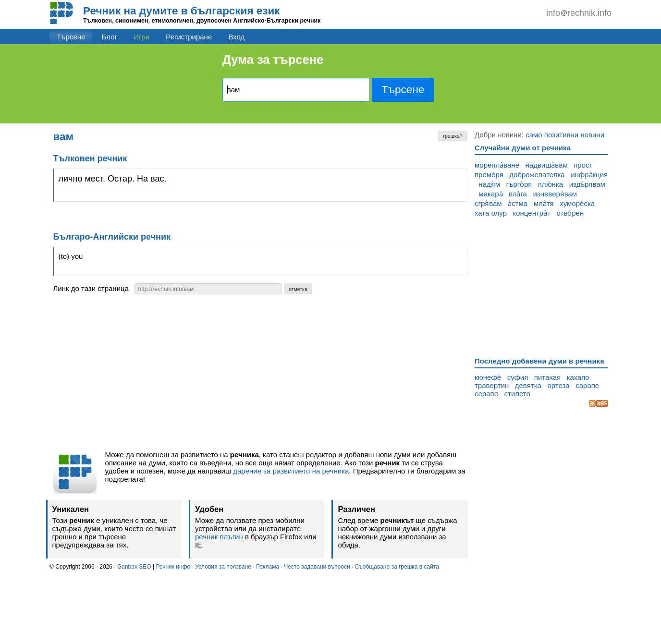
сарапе (587, 385)
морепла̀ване (497, 165)
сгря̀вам (488, 203)
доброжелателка (537, 175)
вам (64, 137)
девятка (528, 385)
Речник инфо (173, 567)
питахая (547, 377)
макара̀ (490, 194)
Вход (236, 37)
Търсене (71, 37)
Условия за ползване (223, 567)
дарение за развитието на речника (291, 471)
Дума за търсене (273, 60)
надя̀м (489, 184)
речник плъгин (219, 537)
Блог (110, 37)
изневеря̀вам (555, 194)
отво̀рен (570, 213)
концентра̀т (532, 213)
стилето (517, 394)
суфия (518, 377)
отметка (298, 289)
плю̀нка (551, 184)
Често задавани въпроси (317, 567)
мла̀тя (544, 203)
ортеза (558, 385)
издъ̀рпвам (587, 184)
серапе (486, 394)
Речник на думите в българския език (182, 11)
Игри (141, 37)
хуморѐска (577, 203)
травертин (492, 385)
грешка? (453, 136)
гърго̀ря (519, 184)
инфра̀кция (589, 175)
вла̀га (518, 194)
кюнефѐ (488, 377)
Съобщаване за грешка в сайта (397, 567)
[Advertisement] (261, 375)
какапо (578, 377)
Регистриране (189, 37)
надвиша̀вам (547, 165)
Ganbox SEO (134, 567)
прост (583, 165)
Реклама (268, 567)
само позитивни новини (565, 135)
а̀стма (518, 203)
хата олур (491, 213)
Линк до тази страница (91, 288)
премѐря (489, 175)
